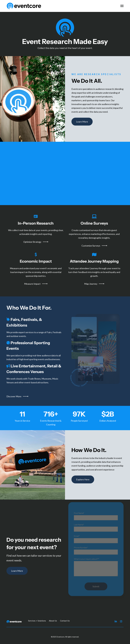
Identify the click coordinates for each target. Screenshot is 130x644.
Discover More (17, 396)
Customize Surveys (94, 246)
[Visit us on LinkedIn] (116, 621)
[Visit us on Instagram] (121, 621)
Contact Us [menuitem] (65, 621)
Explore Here (83, 479)
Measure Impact (36, 284)
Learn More (82, 122)
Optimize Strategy (36, 242)
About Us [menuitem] (53, 621)
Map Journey (94, 284)
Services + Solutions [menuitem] (37, 621)
